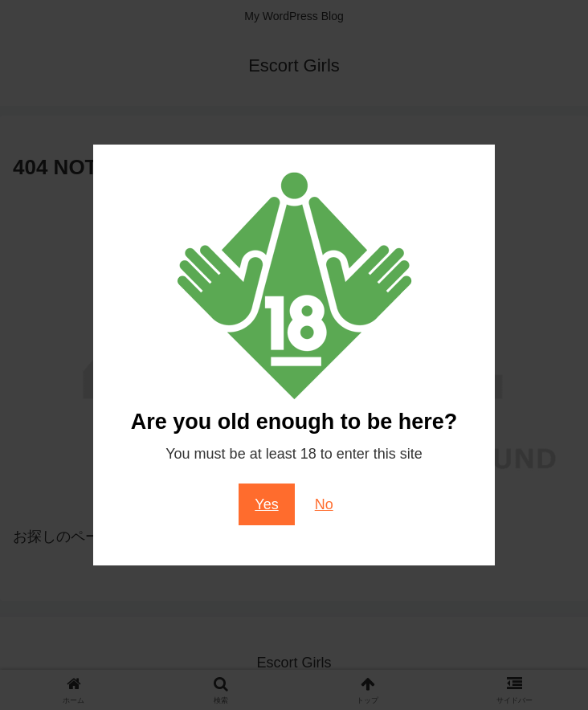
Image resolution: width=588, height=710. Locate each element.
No (324, 504)
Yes (266, 504)
